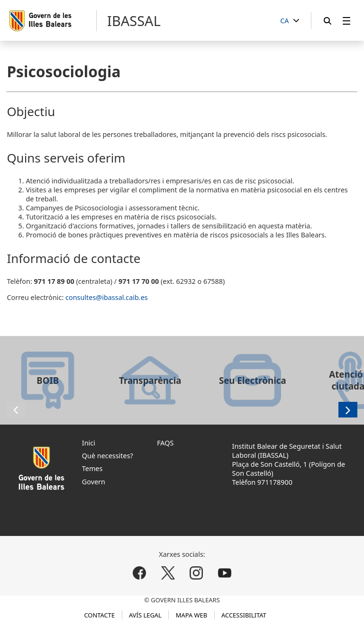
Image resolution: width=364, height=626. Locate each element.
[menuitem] (346, 21)
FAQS (165, 443)
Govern (94, 482)
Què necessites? (108, 456)
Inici (89, 443)
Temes (92, 468)
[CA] (290, 21)
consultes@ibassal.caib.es (107, 297)
